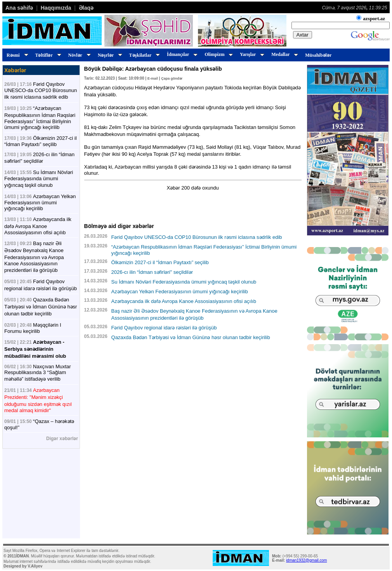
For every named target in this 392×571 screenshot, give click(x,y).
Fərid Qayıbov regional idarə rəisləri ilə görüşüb (164, 328)
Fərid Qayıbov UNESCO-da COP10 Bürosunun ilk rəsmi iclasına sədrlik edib (41, 91)
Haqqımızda (56, 8)
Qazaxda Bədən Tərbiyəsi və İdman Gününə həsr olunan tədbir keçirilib (41, 307)
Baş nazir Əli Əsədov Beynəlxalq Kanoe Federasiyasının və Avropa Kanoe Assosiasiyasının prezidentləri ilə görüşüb (34, 257)
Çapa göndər (172, 78)
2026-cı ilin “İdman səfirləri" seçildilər (152, 272)
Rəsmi (16, 55)
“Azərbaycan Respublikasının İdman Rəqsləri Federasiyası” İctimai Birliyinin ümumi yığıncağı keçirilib (40, 118)
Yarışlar (251, 54)
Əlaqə (86, 8)
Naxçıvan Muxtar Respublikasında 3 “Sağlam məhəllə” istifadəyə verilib (38, 373)
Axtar (303, 35)
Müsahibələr (318, 55)
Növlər (78, 55)
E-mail (153, 78)
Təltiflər (47, 55)
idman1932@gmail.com (306, 560)
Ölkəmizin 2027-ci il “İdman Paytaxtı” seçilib (41, 141)
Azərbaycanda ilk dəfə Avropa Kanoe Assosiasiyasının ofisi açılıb (38, 226)
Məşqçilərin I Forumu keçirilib (33, 328)
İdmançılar (181, 54)
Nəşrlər (109, 55)
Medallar (284, 54)
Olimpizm (218, 54)
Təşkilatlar (143, 55)
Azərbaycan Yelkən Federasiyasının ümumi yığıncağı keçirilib (40, 202)
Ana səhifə (19, 8)
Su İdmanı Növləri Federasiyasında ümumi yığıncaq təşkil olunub (39, 179)
